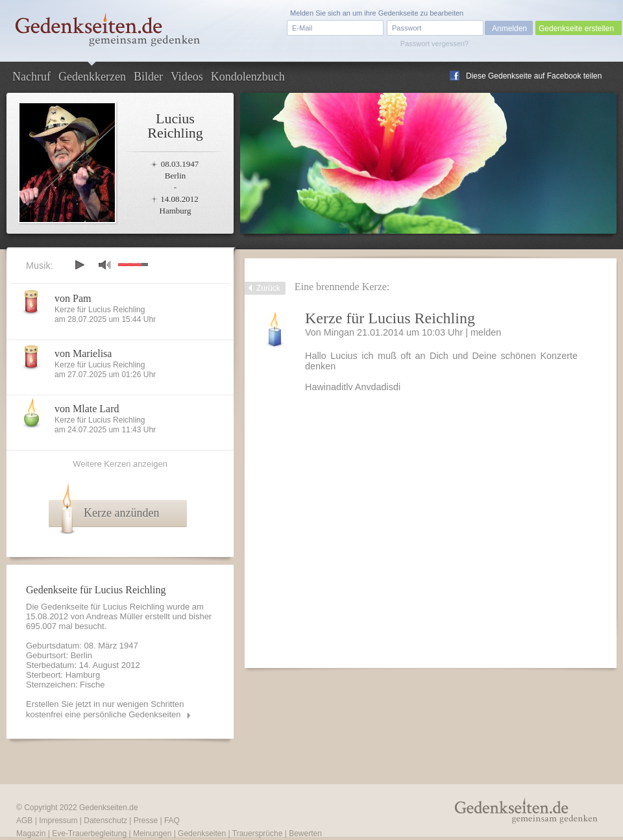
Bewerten (305, 834)
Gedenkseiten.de (109, 808)
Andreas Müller (115, 616)
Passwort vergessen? (434, 43)
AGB (24, 821)
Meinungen (152, 834)
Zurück (268, 288)
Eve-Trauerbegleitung (89, 834)
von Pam (73, 298)
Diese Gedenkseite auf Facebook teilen (534, 76)
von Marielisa (83, 353)
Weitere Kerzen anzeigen (120, 464)
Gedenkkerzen (92, 77)
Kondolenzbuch (248, 77)
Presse (146, 821)
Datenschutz (105, 821)
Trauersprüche (258, 834)
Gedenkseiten (202, 834)
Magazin (31, 834)
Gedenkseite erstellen (576, 29)
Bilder (148, 77)
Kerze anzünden (121, 513)
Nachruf (31, 77)
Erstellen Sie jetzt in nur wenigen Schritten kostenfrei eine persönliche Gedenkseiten (105, 709)
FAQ (172, 821)
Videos (187, 77)
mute (104, 265)
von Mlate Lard (87, 409)
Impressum (58, 821)
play (79, 265)
